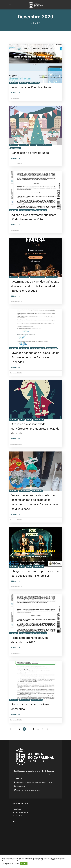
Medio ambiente (25, 700)
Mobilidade (23, 83)
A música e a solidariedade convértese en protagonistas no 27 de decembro (35, 429)
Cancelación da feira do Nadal (30, 153)
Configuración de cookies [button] (11, 864)
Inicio (33, 23)
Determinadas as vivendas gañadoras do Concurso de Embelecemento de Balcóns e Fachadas (35, 286)
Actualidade (14, 83)
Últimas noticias (34, 83)
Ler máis (14, 93)
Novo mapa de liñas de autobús (31, 87)
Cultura (22, 419)
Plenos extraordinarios (27, 210)
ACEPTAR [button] (24, 864)
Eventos (33, 145)
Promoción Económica (45, 145)
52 (43, 729)
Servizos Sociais (25, 491)
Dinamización (24, 145)
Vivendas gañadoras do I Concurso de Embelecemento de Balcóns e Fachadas (35, 357)
